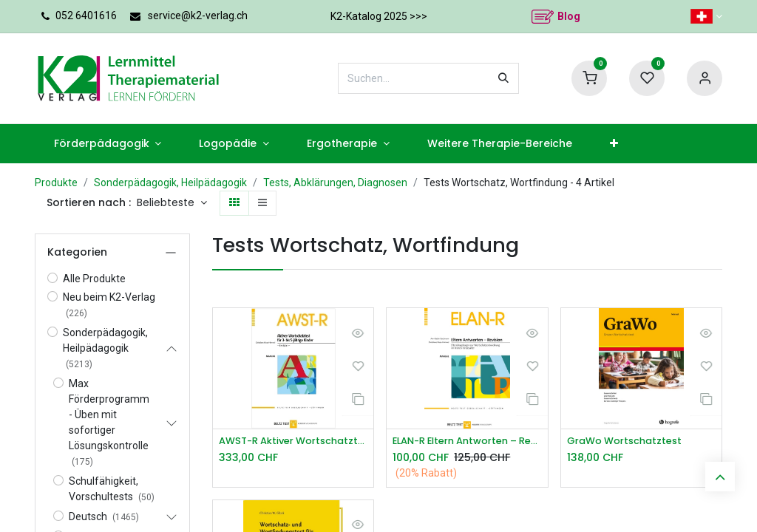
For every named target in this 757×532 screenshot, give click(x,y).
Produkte (56, 183)
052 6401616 (86, 16)
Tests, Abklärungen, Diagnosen (335, 183)
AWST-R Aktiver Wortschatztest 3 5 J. (293, 441)
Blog (569, 16)
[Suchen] (503, 78)
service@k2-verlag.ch (198, 16)
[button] (172, 203)
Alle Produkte (94, 279)
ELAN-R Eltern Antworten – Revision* (467, 441)
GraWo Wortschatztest (630, 441)
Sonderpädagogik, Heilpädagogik (170, 183)
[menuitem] (108, 144)
